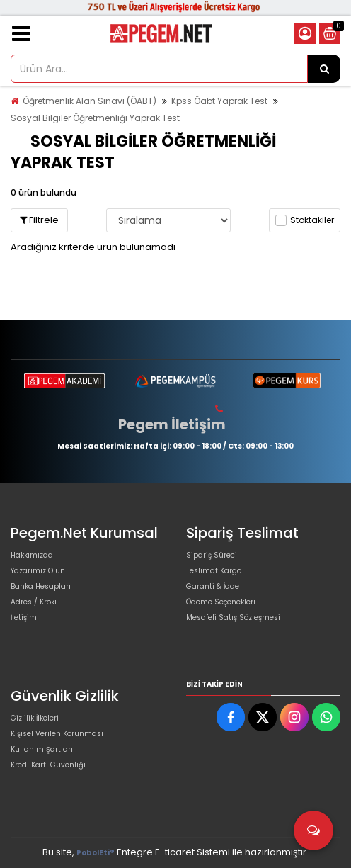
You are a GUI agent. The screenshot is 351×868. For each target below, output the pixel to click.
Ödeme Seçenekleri (221, 602)
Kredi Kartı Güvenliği (48, 765)
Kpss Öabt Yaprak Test (219, 101)
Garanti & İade (213, 586)
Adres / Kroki (34, 602)
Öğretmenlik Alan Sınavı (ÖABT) (90, 101)
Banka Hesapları (41, 586)
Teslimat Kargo (214, 571)
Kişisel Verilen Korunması (57, 734)
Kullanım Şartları (42, 749)
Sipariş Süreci (212, 555)
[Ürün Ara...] (324, 69)
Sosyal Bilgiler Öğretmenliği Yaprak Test (95, 118)
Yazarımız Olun (38, 571)
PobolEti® (96, 853)
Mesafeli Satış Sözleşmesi (233, 618)
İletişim (24, 618)
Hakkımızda (32, 555)
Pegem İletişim (172, 424)
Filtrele (39, 220)
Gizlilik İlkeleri (35, 718)
